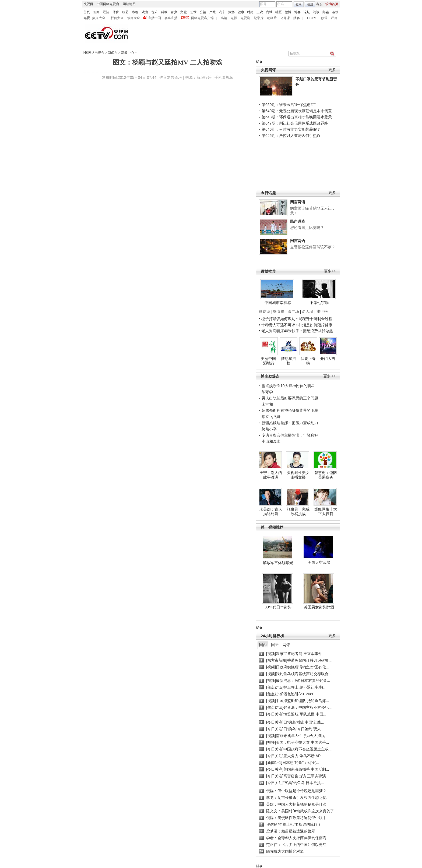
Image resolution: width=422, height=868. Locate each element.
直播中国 (154, 18)
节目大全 (133, 18)
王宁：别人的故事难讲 (271, 475)
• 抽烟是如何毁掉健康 (314, 325)
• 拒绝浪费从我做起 (317, 331)
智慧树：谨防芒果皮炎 (326, 475)
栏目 (334, 18)
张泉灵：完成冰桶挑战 (298, 512)
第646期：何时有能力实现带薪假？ (291, 129)
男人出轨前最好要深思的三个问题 (290, 398)
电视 (87, 18)
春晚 (135, 12)
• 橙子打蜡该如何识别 (277, 319)
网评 (286, 645)
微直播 (279, 311)
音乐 (154, 12)
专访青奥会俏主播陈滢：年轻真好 (290, 435)
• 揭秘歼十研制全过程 (314, 319)
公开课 (285, 18)
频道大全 (99, 18)
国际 (275, 645)
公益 (203, 12)
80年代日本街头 (278, 607)
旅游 (231, 12)
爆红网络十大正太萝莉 (326, 512)
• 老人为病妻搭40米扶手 (279, 331)
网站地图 (129, 4)
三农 (260, 12)
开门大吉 (328, 359)
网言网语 (298, 202)
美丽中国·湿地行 (269, 361)
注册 (310, 4)
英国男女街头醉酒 (319, 607)
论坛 (307, 12)
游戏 (335, 12)
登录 (299, 4)
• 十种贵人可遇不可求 (278, 325)
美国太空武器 (319, 562)
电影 (234, 18)
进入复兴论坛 (171, 77)
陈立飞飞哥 (271, 417)
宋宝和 (267, 404)
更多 (332, 70)
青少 (174, 12)
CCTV (312, 18)
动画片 (272, 18)
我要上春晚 (308, 361)
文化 (184, 12)
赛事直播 (171, 18)
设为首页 (332, 4)
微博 (288, 12)
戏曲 (145, 12)
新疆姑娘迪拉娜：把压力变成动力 (290, 423)
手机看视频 (224, 77)
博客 (297, 12)
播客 (297, 18)
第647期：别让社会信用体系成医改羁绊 (295, 123)
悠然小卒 (269, 429)
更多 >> (330, 376)
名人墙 (308, 311)
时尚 (250, 12)
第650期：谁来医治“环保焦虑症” (289, 105)
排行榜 (322, 311)
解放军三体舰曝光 (278, 563)
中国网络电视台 (108, 4)
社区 (279, 12)
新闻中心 (128, 53)
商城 (269, 12)
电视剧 (245, 18)
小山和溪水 (271, 441)
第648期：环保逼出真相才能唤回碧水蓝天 (297, 117)
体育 (116, 12)
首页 (87, 12)
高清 (224, 18)
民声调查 (298, 221)
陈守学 (267, 392)
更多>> (330, 271)
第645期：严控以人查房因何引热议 (291, 136)
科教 (164, 12)
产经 (213, 12)
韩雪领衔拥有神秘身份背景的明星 (290, 410)
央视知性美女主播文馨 (298, 475)
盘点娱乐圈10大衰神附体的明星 (288, 386)
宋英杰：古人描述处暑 (271, 512)
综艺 (125, 12)
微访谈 (265, 311)
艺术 (193, 12)
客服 (319, 4)
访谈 (316, 12)
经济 (106, 12)
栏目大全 (117, 18)
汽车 (222, 12)
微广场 (293, 311)
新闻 (96, 12)
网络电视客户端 (202, 18)
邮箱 (326, 12)
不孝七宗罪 (319, 303)
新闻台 (113, 53)
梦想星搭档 (289, 361)
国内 (263, 645)
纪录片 (259, 18)
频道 (324, 18)
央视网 (89, 4)
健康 (241, 12)
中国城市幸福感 (278, 303)
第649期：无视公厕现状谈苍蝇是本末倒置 (297, 111)
